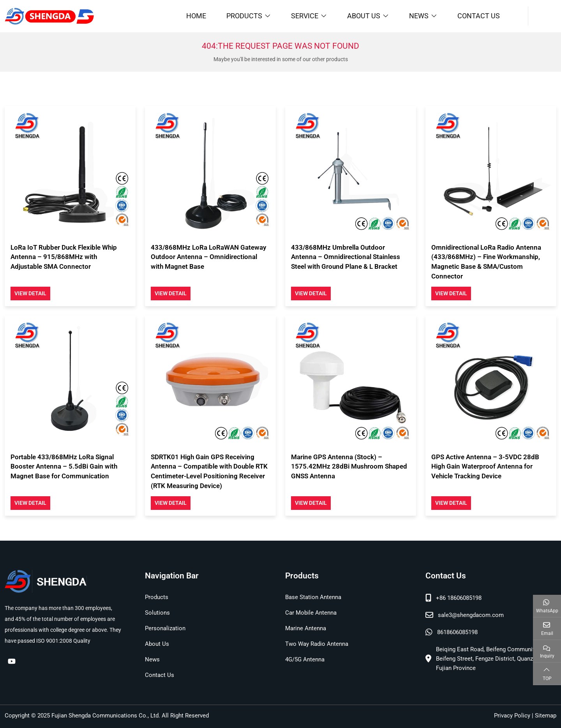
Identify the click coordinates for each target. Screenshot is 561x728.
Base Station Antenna (313, 597)
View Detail (30, 293)
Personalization (165, 628)
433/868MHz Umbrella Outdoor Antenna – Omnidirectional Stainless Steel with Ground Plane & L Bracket (346, 257)
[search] (542, 16)
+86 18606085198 (459, 598)
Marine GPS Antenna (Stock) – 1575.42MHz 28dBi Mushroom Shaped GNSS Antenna (349, 466)
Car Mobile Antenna (311, 613)
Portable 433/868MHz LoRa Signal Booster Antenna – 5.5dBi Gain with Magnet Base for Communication (64, 466)
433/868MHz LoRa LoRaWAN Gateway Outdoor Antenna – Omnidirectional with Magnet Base (208, 257)
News (419, 16)
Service (305, 16)
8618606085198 (457, 632)
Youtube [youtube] (12, 661)
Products (244, 16)
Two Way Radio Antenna (317, 644)
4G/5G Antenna (305, 659)
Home (196, 16)
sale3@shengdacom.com (471, 615)
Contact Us (479, 16)
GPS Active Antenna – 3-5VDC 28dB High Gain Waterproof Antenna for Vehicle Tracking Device (485, 466)
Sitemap (546, 716)
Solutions (157, 613)
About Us (364, 16)
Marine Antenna (306, 628)
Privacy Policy (512, 716)
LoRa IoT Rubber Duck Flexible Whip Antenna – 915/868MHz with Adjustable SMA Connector (64, 257)
